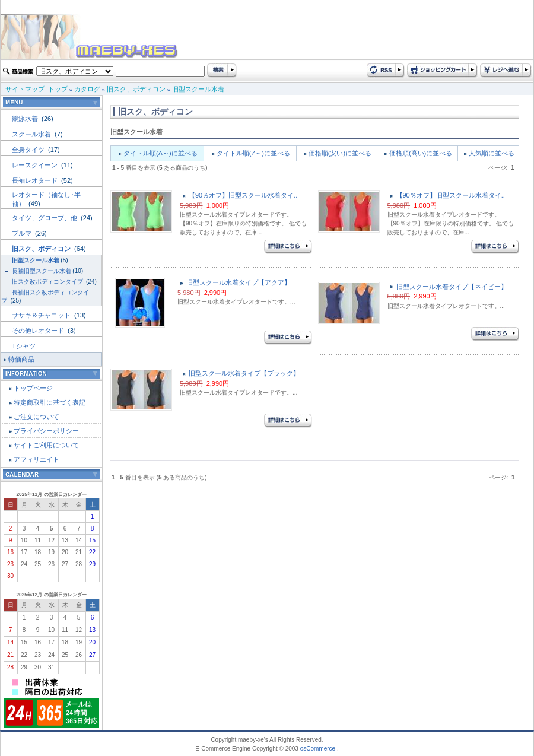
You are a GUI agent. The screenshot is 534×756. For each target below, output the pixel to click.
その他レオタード (39, 331)
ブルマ (23, 233)
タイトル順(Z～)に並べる (253, 153)
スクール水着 (32, 134)
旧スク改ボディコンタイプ (48, 282)
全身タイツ (29, 150)
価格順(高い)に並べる (421, 153)
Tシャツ (24, 346)
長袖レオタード (36, 180)
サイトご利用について (46, 445)
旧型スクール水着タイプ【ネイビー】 (452, 287)
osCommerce (318, 749)
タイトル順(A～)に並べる (160, 153)
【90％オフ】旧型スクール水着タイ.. (243, 195)
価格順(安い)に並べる (340, 153)
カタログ (87, 89)
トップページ (33, 388)
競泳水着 (26, 119)
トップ (58, 89)
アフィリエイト (36, 459)
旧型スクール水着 (198, 89)
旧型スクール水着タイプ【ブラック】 (244, 373)
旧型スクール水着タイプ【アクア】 (239, 282)
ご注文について (36, 417)
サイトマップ (25, 89)
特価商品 (21, 359)
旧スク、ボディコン (136, 89)
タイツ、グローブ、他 (45, 218)
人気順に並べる (492, 153)
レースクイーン (36, 165)
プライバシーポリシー (46, 431)
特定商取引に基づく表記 (50, 402)
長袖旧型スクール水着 (42, 271)
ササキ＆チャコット (42, 315)
